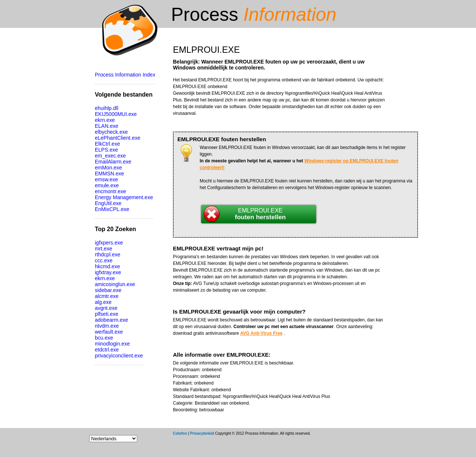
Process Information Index (125, 75)
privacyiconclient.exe (119, 356)
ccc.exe (104, 260)
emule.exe (107, 185)
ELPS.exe (106, 150)
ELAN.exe (107, 126)
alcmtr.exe (107, 296)
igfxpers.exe (109, 243)
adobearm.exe (112, 320)
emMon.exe (108, 168)
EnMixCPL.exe (112, 209)
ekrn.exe (105, 120)
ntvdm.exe (107, 326)
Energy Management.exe (124, 197)
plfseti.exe (107, 314)
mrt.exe (104, 249)
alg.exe (103, 302)
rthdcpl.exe (107, 255)
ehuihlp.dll (107, 108)
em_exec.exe (110, 156)
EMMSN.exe (110, 174)
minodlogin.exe (112, 344)
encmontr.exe (110, 191)
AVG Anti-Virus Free (261, 333)
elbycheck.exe (111, 132)
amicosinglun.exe (115, 284)
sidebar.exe (108, 290)
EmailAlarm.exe (113, 162)
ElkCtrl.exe (107, 144)
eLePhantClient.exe (118, 138)
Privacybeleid (202, 433)
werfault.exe (109, 332)
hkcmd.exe (107, 266)
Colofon (180, 433)
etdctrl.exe (107, 350)
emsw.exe (106, 179)
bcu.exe (104, 338)
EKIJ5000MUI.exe (116, 114)
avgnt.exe (106, 308)
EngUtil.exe (108, 203)
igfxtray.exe (108, 272)
